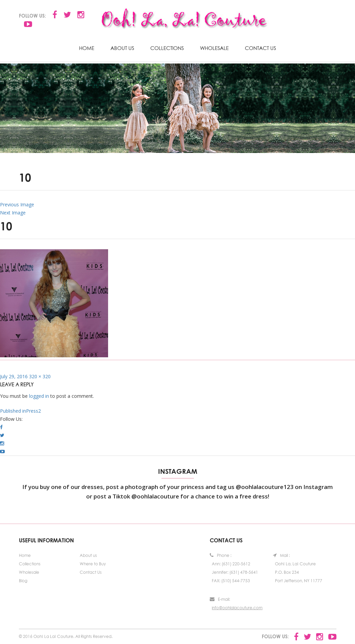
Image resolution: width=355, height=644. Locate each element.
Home (87, 48)
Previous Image (17, 204)
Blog (23, 581)
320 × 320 (40, 376)
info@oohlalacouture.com (237, 608)
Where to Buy (93, 564)
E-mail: (220, 599)
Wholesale (214, 48)
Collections (167, 48)
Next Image (13, 213)
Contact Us (260, 48)
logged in (39, 396)
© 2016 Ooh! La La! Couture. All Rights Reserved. (66, 636)
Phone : (221, 555)
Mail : (281, 555)
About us (122, 48)
